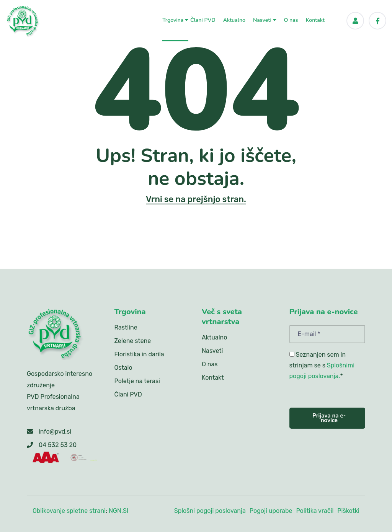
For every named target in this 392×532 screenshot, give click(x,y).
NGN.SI (118, 511)
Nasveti (265, 20)
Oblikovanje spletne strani (69, 511)
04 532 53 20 (58, 445)
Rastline (126, 327)
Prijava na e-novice (329, 418)
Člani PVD (203, 20)
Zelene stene (133, 341)
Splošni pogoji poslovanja (210, 511)
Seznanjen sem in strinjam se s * (322, 365)
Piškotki (348, 511)
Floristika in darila (139, 354)
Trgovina (175, 20)
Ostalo (123, 368)
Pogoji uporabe (271, 511)
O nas (291, 20)
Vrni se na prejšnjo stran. (196, 199)
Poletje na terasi (137, 381)
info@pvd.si (55, 432)
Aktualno (234, 20)
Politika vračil (315, 511)
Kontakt (315, 20)
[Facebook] (377, 21)
